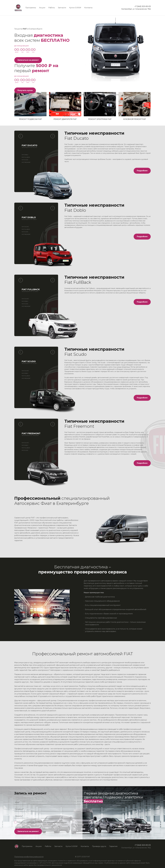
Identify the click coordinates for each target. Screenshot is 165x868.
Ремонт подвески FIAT (30, 106)
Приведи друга (99, 846)
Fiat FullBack (26, 157)
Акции (42, 8)
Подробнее (142, 171)
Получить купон (25, 90)
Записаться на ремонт (28, 60)
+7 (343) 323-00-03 (143, 6)
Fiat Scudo (25, 160)
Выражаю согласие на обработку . (42, 822)
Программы (31, 8)
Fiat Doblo (25, 155)
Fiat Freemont (26, 162)
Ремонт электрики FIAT (100, 106)
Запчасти (62, 8)
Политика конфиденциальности (29, 857)
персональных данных (57, 822)
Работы (52, 8)
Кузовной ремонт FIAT (135, 106)
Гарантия (113, 846)
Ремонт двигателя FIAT (65, 106)
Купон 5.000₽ (75, 8)
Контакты (88, 8)
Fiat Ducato (25, 227)
